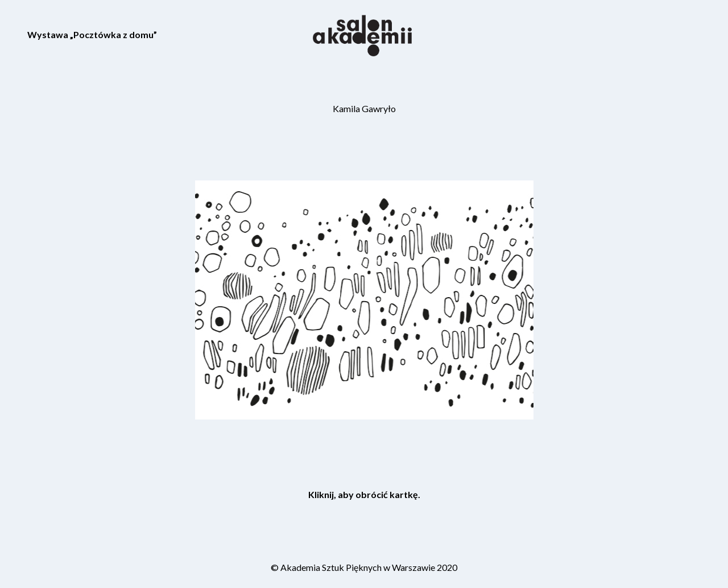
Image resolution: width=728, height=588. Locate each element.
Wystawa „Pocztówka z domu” (92, 34)
